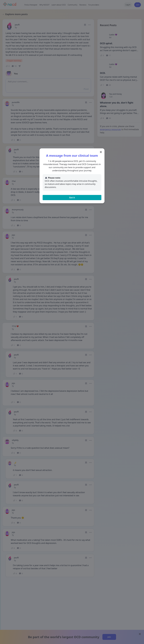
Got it (72, 198)
